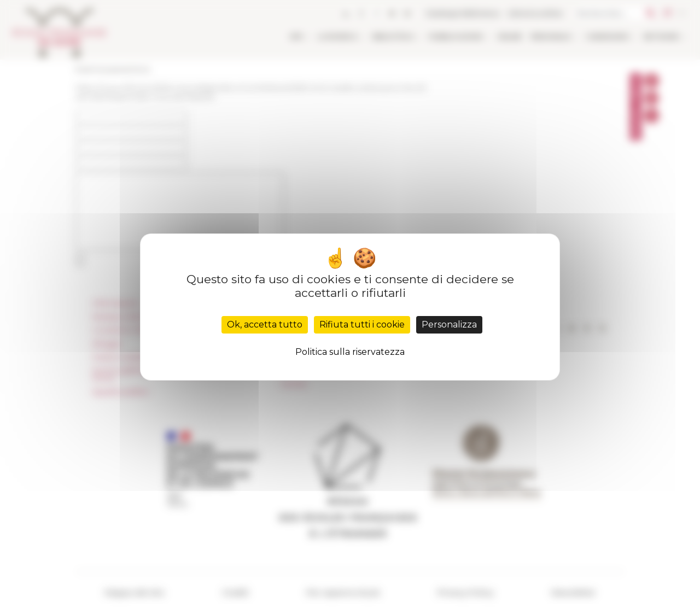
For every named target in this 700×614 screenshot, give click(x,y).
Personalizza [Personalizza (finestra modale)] (449, 324)
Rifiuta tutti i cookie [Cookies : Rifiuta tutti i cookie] (362, 324)
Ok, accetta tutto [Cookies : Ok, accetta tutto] (265, 324)
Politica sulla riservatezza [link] (350, 352)
